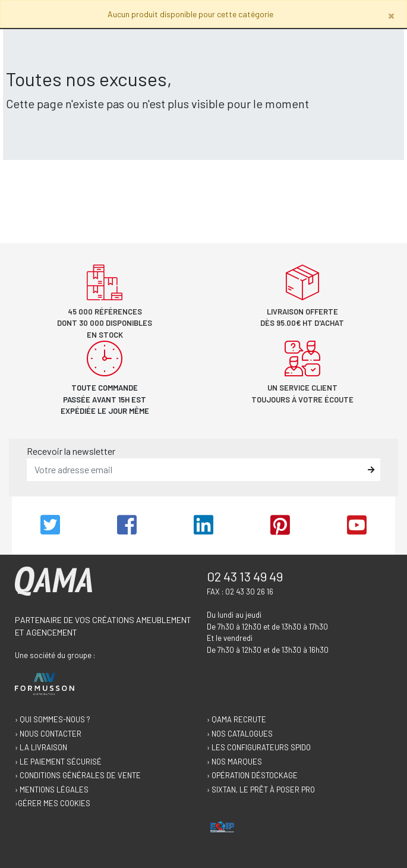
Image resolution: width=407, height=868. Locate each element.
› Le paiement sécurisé (58, 762)
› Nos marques (234, 762)
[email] (195, 470)
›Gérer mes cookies (53, 803)
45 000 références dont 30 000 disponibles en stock (105, 323)
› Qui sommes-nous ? (53, 719)
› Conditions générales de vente (78, 775)
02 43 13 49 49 (245, 576)
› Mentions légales (52, 790)
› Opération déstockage (252, 775)
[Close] (391, 15)
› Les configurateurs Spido (259, 747)
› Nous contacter (48, 734)
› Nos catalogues (240, 734)
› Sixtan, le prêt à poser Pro (261, 790)
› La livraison (41, 747)
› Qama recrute (236, 719)
